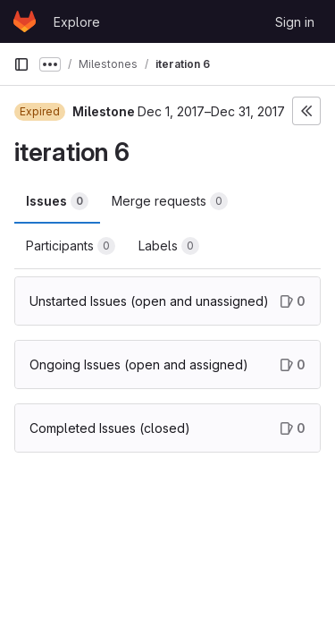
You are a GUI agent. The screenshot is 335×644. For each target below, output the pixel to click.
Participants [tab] (71, 246)
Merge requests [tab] (170, 201)
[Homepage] (25, 21)
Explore (77, 22)
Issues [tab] (57, 201)
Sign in (295, 22)
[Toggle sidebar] (306, 111)
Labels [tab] (169, 246)
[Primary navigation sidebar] (21, 64)
